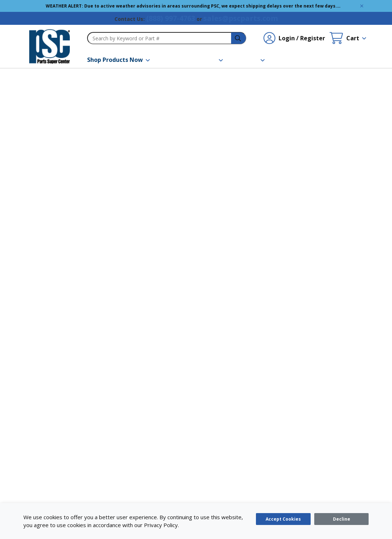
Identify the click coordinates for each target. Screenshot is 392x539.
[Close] (342, 519)
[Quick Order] (331, 60)
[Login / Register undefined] (294, 38)
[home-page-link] (49, 46)
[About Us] (248, 60)
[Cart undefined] (348, 38)
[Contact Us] (289, 60)
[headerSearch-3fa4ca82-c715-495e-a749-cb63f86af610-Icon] (238, 38)
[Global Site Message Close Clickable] (362, 6)
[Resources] (205, 60)
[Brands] (168, 60)
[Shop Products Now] (118, 60)
